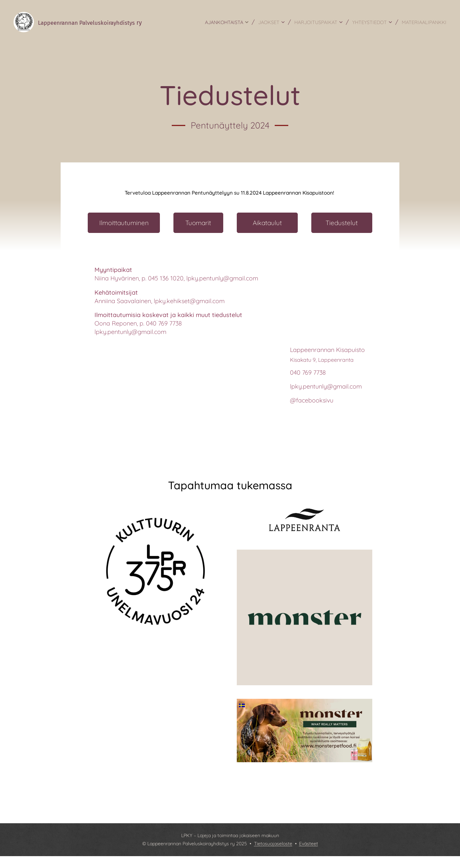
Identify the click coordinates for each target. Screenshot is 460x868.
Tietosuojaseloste (273, 844)
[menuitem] (232, 22)
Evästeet (309, 844)
